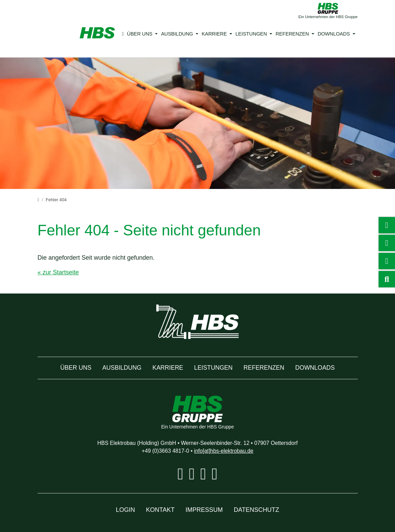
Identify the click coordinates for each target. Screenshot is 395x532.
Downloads (326, 34)
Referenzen (287, 34)
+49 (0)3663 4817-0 (161, 451)
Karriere (214, 34)
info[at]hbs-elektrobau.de (227, 451)
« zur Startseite (60, 272)
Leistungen (249, 34)
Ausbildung (179, 34)
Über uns (143, 34)
